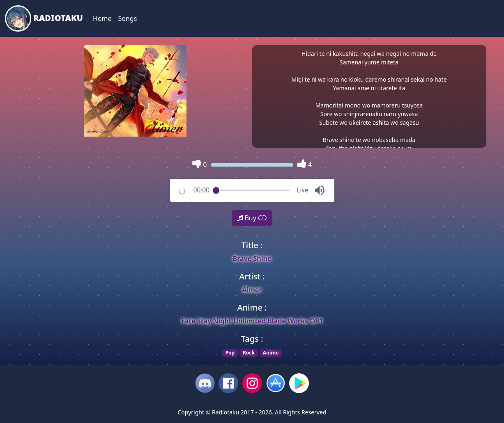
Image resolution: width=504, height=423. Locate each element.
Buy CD (252, 218)
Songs (127, 18)
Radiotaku (44, 18)
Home (102, 18)
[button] (320, 190)
